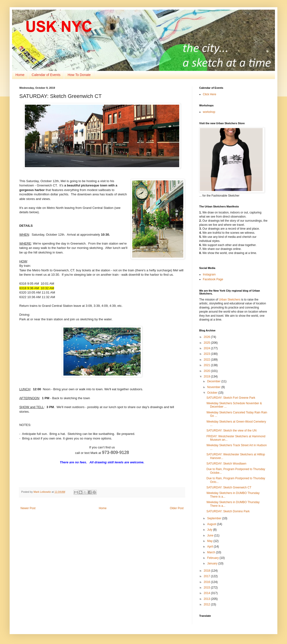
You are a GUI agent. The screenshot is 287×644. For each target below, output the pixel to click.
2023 (207, 354)
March (212, 552)
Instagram (209, 274)
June (211, 535)
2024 (207, 348)
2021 (207, 365)
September (215, 518)
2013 (207, 599)
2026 (207, 337)
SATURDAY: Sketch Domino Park (228, 511)
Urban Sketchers (229, 300)
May (210, 541)
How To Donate (79, 75)
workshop (209, 112)
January (213, 563)
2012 (207, 604)
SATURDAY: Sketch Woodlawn (226, 464)
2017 (207, 576)
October (213, 393)
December (214, 381)
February (213, 558)
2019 (207, 377)
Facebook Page (213, 279)
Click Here (209, 94)
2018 (207, 571)
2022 (207, 360)
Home (20, 75)
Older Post (177, 508)
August (212, 524)
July (210, 530)
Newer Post (28, 508)
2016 (207, 582)
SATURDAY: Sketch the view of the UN (232, 431)
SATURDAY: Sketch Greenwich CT (229, 487)
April (210, 547)
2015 (207, 588)
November (214, 387)
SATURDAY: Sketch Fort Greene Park (231, 398)
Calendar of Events (46, 75)
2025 (207, 343)
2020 (207, 371)
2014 (207, 593)
